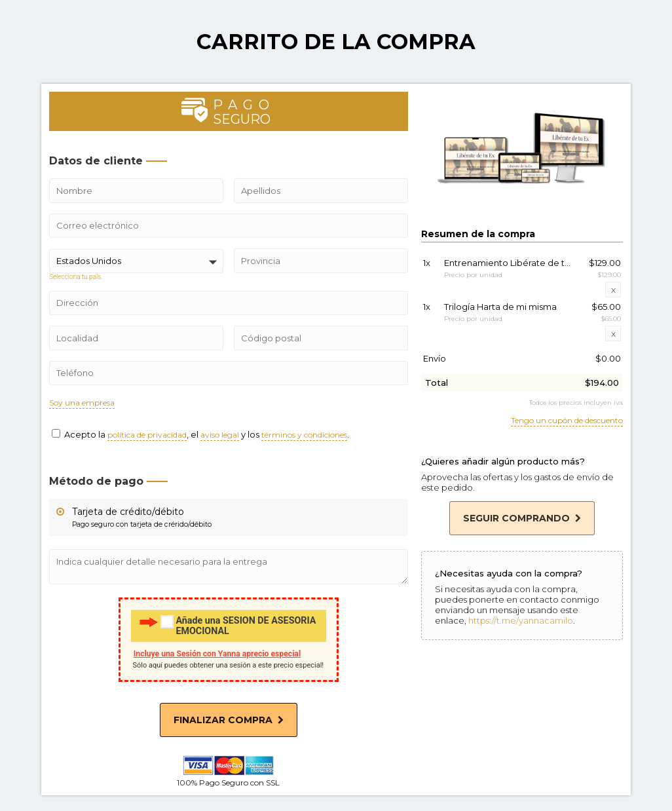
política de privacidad (147, 435)
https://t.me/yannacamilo (521, 620)
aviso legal (220, 435)
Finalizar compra (229, 720)
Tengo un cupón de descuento (567, 421)
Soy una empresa (82, 403)
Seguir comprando (522, 518)
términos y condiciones (304, 435)
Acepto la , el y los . (200, 434)
